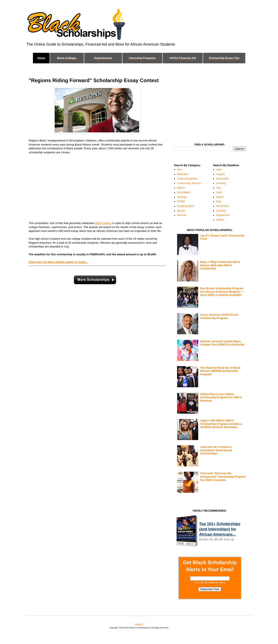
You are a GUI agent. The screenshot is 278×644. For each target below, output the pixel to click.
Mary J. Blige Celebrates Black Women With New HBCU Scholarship (220, 265)
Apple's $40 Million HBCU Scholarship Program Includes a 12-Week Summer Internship (221, 424)
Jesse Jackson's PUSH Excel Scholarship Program (219, 316)
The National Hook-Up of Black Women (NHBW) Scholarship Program (220, 371)
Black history (103, 223)
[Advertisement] (92, 188)
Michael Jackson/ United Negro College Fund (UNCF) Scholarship (222, 343)
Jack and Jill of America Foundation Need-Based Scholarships (216, 450)
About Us (139, 624)
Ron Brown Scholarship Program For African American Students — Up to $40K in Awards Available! (222, 292)
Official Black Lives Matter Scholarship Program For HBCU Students (221, 397)
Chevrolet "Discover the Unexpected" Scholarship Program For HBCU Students (223, 477)
